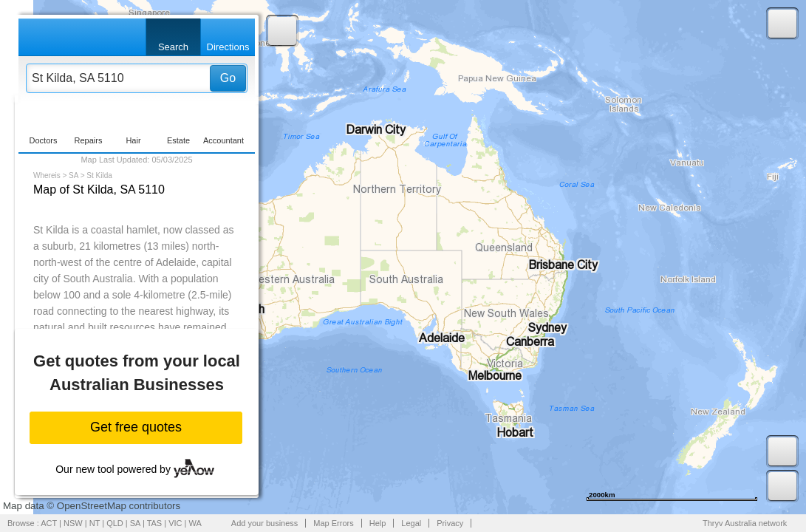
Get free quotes (136, 427)
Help (378, 523)
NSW (73, 523)
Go (228, 78)
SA (74, 175)
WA (195, 523)
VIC (175, 523)
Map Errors (333, 523)
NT (95, 523)
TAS (155, 523)
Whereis (47, 175)
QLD (115, 523)
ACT (49, 523)
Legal (411, 523)
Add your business (265, 523)
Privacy (450, 523)
